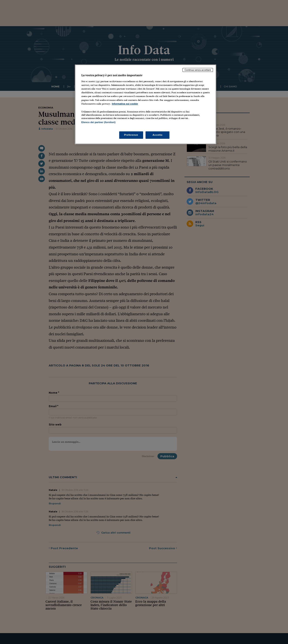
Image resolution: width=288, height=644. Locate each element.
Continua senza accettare (198, 70)
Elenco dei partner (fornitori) (98, 122)
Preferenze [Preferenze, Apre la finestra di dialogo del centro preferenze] (131, 135)
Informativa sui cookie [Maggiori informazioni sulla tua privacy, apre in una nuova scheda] (125, 104)
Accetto (157, 135)
